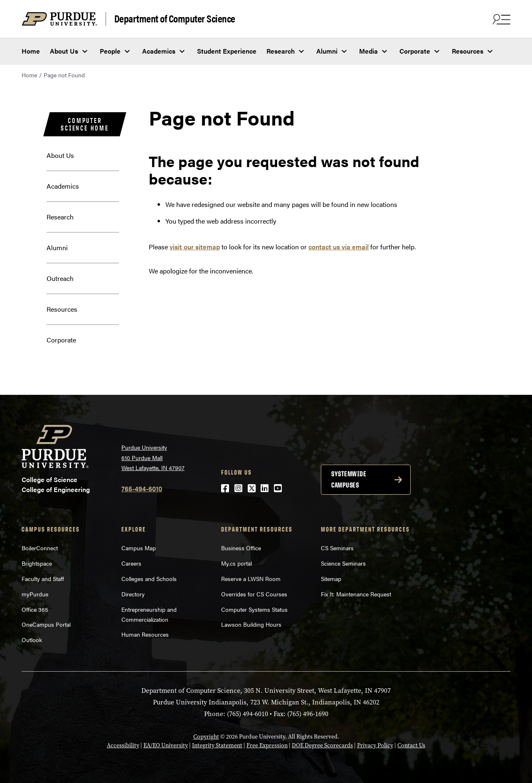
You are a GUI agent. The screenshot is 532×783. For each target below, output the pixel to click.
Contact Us (411, 745)
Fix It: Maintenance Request (356, 594)
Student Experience (227, 51)
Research (281, 51)
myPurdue (35, 594)
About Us (64, 51)
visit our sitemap (195, 247)
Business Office (241, 548)
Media (368, 51)
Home (31, 51)
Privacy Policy (375, 745)
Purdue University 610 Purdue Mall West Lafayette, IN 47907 (153, 457)
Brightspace (37, 563)
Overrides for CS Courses (254, 594)
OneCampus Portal (46, 624)
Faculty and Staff (43, 579)
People (110, 51)
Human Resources (145, 634)
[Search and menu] (500, 19)
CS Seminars (337, 548)
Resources (468, 51)
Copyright (206, 737)
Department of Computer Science (175, 19)
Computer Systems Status (254, 609)
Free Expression (267, 745)
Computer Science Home (85, 124)
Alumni (327, 51)
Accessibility (123, 745)
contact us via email (339, 247)
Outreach (60, 278)
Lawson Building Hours (251, 624)
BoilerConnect (40, 548)
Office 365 (35, 609)
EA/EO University (166, 745)
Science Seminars (343, 563)
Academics (159, 51)
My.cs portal (236, 563)
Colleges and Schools (149, 579)
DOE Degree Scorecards (322, 745)
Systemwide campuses (349, 479)
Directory (133, 594)
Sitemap (331, 579)
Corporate (415, 51)
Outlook (32, 640)
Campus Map (139, 548)
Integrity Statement (217, 745)
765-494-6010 (142, 489)
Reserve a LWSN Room (251, 579)
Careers (131, 563)
